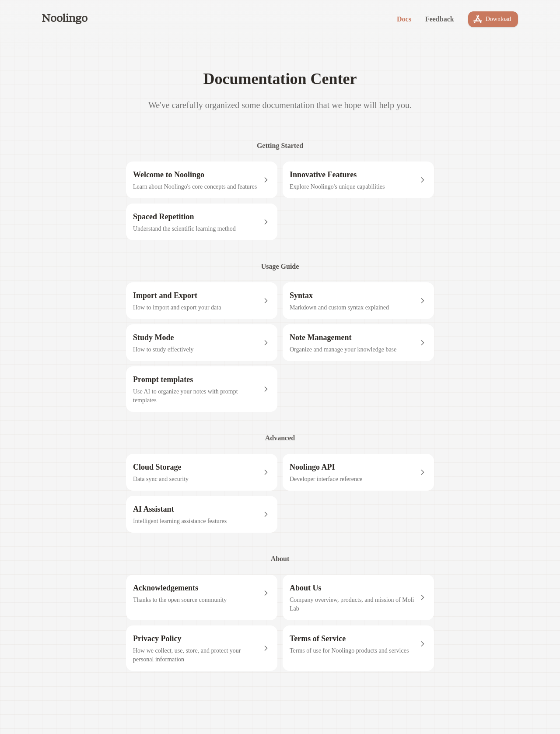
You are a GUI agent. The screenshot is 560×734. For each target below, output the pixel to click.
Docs (404, 19)
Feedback (440, 19)
